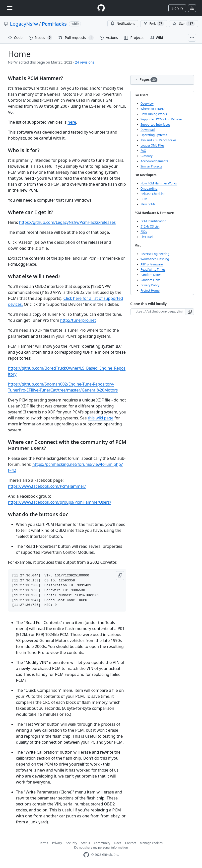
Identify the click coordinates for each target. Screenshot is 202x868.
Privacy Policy (150, 285)
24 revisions (85, 62)
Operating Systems (154, 135)
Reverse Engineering (155, 254)
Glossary (146, 156)
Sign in (177, 8)
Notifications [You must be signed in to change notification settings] (123, 24)
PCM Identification (153, 221)
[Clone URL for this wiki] (158, 312)
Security (72, 843)
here (72, 122)
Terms (44, 843)
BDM (144, 199)
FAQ (143, 151)
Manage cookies (151, 843)
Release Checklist (153, 194)
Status (86, 843)
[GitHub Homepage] (86, 855)
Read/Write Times (153, 270)
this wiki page (101, 418)
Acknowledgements (154, 161)
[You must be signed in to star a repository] (184, 24)
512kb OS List (150, 226)
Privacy (57, 843)
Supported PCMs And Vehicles (161, 119)
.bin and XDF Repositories (158, 140)
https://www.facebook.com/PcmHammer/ (47, 486)
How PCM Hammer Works (159, 183)
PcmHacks (54, 24)
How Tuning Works (154, 114)
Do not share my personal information (101, 847)
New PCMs (148, 204)
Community (102, 843)
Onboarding (149, 189)
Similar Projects (151, 166)
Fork (154, 24)
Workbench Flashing (155, 259)
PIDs (144, 232)
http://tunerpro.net (78, 320)
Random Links (150, 280)
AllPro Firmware (152, 264)
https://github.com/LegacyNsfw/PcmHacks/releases (67, 222)
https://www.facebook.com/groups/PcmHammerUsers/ (60, 502)
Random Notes (151, 275)
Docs (118, 843)
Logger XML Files (152, 145)
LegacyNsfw (24, 24)
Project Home (150, 290)
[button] (120, 576)
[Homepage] (101, 8)
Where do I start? (152, 109)
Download (148, 130)
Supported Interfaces (155, 124)
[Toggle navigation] (10, 8)
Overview (147, 104)
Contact (130, 843)
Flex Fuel (147, 237)
